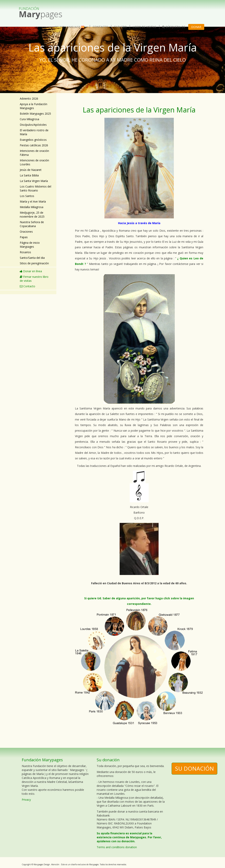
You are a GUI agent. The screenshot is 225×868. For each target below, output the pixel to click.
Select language (71, 27)
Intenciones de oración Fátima (34, 153)
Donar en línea (31, 271)
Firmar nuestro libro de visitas (34, 279)
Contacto (100, 27)
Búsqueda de (174, 27)
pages (41, 10)
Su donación (194, 768)
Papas (24, 237)
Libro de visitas (144, 27)
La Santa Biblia (29, 175)
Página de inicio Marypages (30, 245)
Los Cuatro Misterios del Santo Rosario (35, 188)
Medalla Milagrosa (32, 207)
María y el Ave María (33, 201)
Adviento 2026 (29, 99)
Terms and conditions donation (117, 847)
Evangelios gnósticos (33, 140)
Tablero (120, 27)
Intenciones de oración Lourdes (34, 162)
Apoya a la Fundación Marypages (34, 106)
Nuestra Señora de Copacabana (32, 224)
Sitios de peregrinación (34, 263)
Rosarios (25, 252)
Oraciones (26, 232)
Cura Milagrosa (29, 119)
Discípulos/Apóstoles (33, 125)
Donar (196, 27)
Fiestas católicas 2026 (34, 145)
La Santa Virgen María (34, 181)
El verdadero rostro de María (34, 132)
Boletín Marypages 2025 (35, 114)
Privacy (26, 800)
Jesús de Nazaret (31, 170)
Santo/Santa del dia (32, 258)
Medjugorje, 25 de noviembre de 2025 (32, 215)
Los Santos (27, 196)
